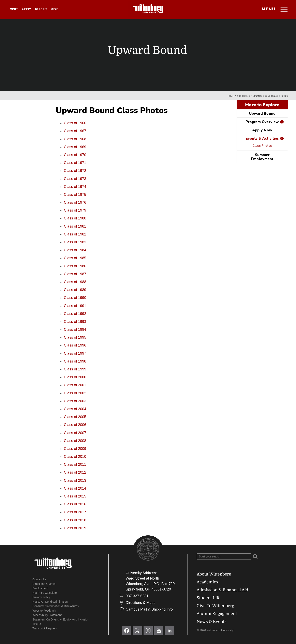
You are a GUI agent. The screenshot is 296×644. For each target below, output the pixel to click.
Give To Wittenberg (215, 606)
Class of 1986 (75, 266)
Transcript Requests (45, 628)
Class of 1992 (75, 314)
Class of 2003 (75, 401)
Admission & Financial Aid (222, 590)
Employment (40, 588)
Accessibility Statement (47, 615)
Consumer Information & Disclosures (56, 606)
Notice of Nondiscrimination (50, 602)
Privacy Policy (41, 597)
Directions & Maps (44, 584)
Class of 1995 (75, 337)
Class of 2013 (75, 480)
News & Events (212, 622)
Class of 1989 (75, 290)
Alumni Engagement (217, 614)
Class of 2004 (75, 409)
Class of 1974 (75, 187)
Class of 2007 (75, 433)
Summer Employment (262, 157)
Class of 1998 (75, 361)
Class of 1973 (75, 179)
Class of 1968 (75, 139)
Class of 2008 (75, 441)
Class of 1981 (75, 226)
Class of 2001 (75, 385)
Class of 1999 (75, 369)
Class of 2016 (75, 504)
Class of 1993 (75, 322)
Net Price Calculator (45, 593)
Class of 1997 (75, 353)
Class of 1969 (75, 147)
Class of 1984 (75, 250)
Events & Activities (262, 138)
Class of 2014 (75, 488)
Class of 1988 (75, 282)
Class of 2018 (75, 520)
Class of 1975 (75, 195)
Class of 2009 (75, 449)
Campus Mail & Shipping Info (149, 609)
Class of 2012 (75, 472)
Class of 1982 (75, 234)
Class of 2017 (75, 512)
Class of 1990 (75, 298)
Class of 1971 (75, 163)
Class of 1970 (75, 155)
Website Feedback (44, 611)
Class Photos (262, 146)
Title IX (37, 624)
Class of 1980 (75, 218)
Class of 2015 (75, 496)
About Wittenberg (214, 574)
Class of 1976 (75, 202)
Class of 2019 (75, 528)
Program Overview (262, 122)
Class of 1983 (75, 242)
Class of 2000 (75, 377)
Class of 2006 (75, 425)
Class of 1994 (75, 329)
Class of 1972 (75, 171)
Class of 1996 (75, 345)
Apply (26, 9)
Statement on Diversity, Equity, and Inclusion (61, 619)
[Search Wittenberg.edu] (224, 556)
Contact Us (39, 579)
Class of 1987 (75, 274)
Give (55, 9)
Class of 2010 (75, 457)
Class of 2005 (75, 417)
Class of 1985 (75, 258)
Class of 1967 (75, 131)
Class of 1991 (75, 306)
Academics (243, 96)
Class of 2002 (75, 393)
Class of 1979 (75, 210)
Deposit (41, 9)
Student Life (209, 598)
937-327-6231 (137, 596)
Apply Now (262, 130)
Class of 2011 (75, 464)
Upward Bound (262, 113)
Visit (14, 9)
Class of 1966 (75, 123)
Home (231, 96)
